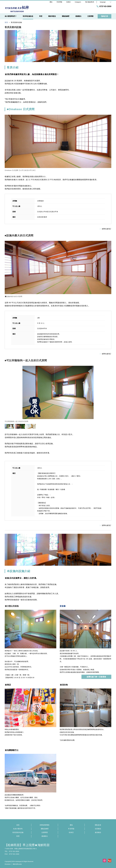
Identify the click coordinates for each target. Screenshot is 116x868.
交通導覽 (45, 832)
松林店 (71, 832)
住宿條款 (98, 829)
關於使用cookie (17, 864)
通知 (71, 825)
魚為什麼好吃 (18, 829)
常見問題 (71, 829)
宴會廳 (63, 606)
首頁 (18, 825)
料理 (18, 836)
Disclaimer (8, 864)
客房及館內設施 (18, 832)
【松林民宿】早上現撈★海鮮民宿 (27, 845)
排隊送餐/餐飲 (45, 825)
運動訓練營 (45, 829)
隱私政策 (98, 825)
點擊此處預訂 (106, 229)
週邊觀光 (45, 836)
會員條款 (98, 832)
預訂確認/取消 (90, 2)
